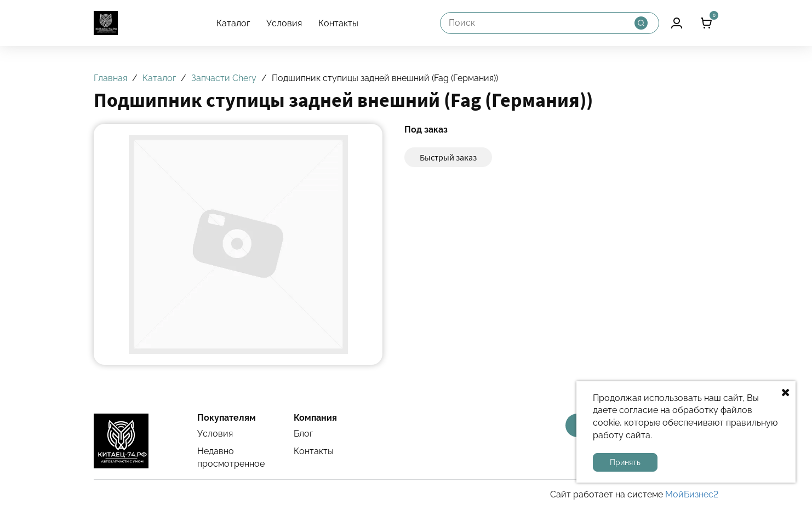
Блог (303, 434)
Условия (284, 23)
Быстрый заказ (448, 157)
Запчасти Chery (224, 78)
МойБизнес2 (692, 494)
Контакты (338, 23)
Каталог (233, 23)
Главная (110, 78)
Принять (625, 462)
